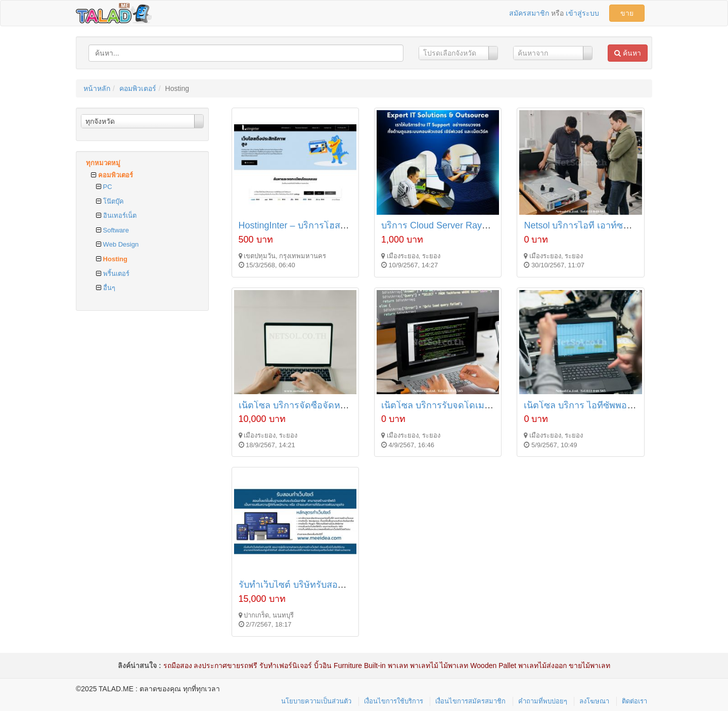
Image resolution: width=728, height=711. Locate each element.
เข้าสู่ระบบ (582, 13)
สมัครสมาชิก (529, 13)
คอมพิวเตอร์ (138, 88)
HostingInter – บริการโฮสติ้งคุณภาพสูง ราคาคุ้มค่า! (340, 225)
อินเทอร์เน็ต (116, 216)
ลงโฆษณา (594, 701)
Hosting (112, 259)
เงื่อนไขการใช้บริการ (394, 701)
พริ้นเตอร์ (113, 274)
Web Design (117, 244)
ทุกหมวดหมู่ (103, 163)
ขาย (627, 13)
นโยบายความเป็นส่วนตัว (316, 701)
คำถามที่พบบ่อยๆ (543, 701)
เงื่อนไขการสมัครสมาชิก (470, 701)
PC (104, 187)
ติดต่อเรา (634, 701)
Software (112, 230)
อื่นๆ (106, 288)
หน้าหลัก (97, 88)
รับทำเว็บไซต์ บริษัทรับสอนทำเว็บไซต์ (312, 585)
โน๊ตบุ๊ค (110, 201)
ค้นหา (628, 53)
